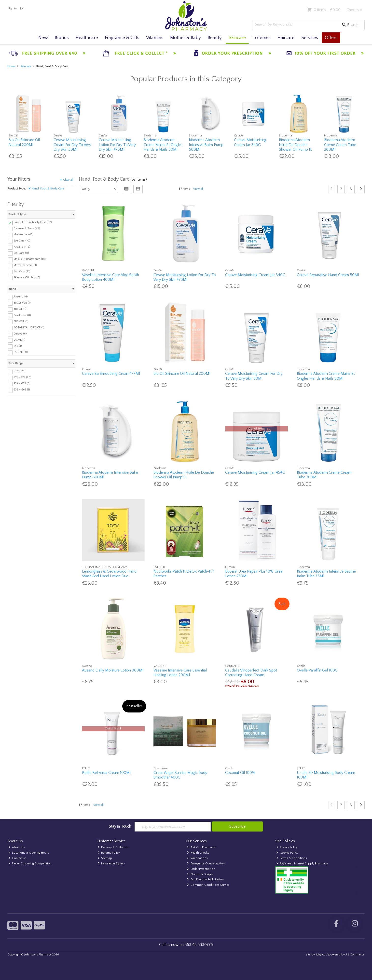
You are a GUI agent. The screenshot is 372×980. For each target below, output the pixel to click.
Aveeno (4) (21, 297)
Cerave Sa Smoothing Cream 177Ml (111, 374)
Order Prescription (201, 869)
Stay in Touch (120, 826)
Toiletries (262, 38)
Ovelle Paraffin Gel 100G (317, 670)
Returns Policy (109, 853)
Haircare (286, 38)
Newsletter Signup (111, 864)
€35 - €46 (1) (22, 390)
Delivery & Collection (114, 847)
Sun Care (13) (22, 271)
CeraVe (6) (20, 334)
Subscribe (237, 826)
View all (198, 189)
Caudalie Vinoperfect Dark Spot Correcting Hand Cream (251, 673)
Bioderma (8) (22, 315)
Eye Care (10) (22, 241)
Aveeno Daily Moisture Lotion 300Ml (113, 670)
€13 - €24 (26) (22, 377)
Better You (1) (22, 303)
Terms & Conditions (292, 858)
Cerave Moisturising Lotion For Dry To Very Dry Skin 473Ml (117, 145)
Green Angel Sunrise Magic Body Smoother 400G (180, 775)
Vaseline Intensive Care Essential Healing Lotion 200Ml (180, 673)
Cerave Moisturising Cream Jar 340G (250, 142)
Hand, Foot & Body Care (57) (33, 222)
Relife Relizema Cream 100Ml (106, 773)
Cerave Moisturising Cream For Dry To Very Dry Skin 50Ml (72, 145)
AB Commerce (355, 955)
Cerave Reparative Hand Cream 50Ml (328, 275)
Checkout (354, 10)
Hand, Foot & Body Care (46, 189)
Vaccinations (197, 858)
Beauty (215, 38)
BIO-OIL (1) (21, 321)
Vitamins (155, 38)
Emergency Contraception (206, 864)
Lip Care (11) (21, 253)
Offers (331, 38)
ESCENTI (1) (21, 352)
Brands (62, 38)
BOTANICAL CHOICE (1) (29, 328)
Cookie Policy (287, 853)
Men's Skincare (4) (25, 265)
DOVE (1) (19, 340)
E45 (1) (18, 346)
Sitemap (105, 858)
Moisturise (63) (23, 235)
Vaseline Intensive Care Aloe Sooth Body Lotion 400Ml (110, 277)
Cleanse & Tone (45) (27, 228)
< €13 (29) (20, 371)
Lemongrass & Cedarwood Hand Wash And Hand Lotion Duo (109, 574)
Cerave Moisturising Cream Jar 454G (255, 472)
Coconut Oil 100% (240, 773)
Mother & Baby (186, 38)
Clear (67, 180)
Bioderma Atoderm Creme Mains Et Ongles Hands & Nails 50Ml (163, 145)
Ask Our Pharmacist (202, 847)
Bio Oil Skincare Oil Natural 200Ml (24, 142)
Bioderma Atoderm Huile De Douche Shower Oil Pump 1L (296, 145)
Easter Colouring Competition (30, 864)
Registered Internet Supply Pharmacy (302, 864)
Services (310, 38)
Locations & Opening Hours (29, 853)
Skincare (237, 38)
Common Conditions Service (208, 885)
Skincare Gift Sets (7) (27, 277)
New (43, 38)
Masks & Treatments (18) (30, 259)
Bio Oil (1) (20, 309)
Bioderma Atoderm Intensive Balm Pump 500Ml (206, 145)
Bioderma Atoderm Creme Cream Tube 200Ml (340, 145)
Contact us (17, 858)
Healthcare (87, 38)
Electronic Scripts (200, 874)
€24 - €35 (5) (22, 383)
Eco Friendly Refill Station (205, 879)
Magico (321, 955)
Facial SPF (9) (22, 247)
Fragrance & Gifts (122, 38)
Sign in (13, 8)
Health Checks (198, 853)
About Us (17, 847)
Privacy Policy (287, 847)
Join (23, 8)
